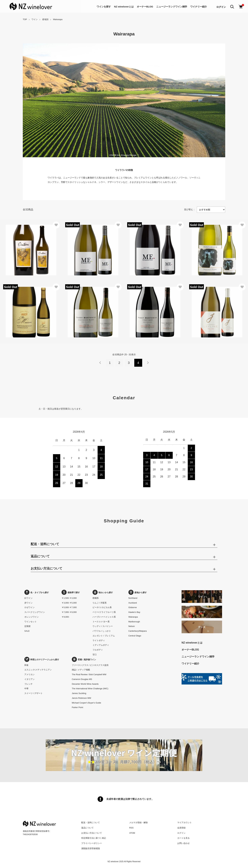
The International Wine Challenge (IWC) (90, 689)
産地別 (45, 19)
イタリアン (29, 679)
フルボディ (98, 650)
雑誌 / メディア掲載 (81, 670)
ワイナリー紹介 (199, 7)
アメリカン (29, 674)
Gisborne (133, 607)
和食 (26, 665)
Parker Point (77, 707)
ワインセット (31, 622)
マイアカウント (184, 823)
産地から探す (138, 593)
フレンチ (28, 684)
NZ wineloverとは (124, 7)
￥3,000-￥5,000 (69, 603)
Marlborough (134, 622)
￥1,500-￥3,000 (69, 598)
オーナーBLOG (145, 7)
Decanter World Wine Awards (85, 684)
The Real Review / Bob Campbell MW (89, 674)
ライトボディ (99, 640)
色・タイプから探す (37, 593)
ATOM (132, 833)
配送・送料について (91, 823)
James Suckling (79, 693)
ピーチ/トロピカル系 (102, 607)
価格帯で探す (71, 593)
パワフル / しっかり (102, 631)
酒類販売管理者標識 (91, 848)
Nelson (132, 626)
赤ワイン (28, 603)
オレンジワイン (32, 617)
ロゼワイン (29, 607)
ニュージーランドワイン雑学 (172, 7)
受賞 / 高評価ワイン (84, 660)
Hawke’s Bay (134, 612)
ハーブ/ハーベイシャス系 (104, 617)
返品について (87, 828)
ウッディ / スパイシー (103, 626)
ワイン (35, 19)
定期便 (27, 626)
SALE (27, 631)
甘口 (95, 655)
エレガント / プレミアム (104, 636)
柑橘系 (96, 598)
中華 (26, 689)
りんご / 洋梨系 (100, 603)
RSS (131, 828)
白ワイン (28, 598)
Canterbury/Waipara (138, 631)
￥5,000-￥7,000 (69, 607)
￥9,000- (65, 617)
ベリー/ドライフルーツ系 (104, 612)
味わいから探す (103, 593)
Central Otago (135, 636)
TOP (25, 19)
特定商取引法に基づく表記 (94, 838)
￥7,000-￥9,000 (69, 612)
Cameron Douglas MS (82, 679)
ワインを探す (104, 7)
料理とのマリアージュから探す (42, 660)
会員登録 (181, 828)
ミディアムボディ (101, 645)
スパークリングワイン (35, 612)
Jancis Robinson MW (81, 698)
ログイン (221, 7)
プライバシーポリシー (92, 843)
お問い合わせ (183, 843)
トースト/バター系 (101, 622)
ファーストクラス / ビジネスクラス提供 (90, 665)
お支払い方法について (92, 833)
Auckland (133, 603)
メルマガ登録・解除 (138, 823)
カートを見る (183, 838)
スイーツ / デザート (33, 693)
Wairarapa (58, 19)
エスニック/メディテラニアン (38, 670)
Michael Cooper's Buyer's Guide (86, 703)
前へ (100, 363)
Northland (133, 598)
